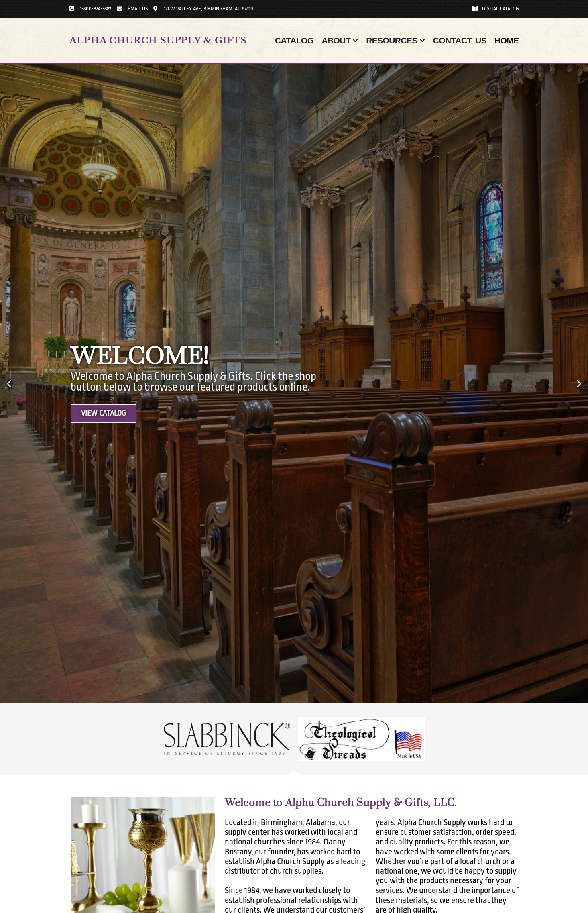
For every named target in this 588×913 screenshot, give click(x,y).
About (340, 41)
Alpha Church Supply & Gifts (158, 40)
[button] (9, 384)
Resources (396, 41)
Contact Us (460, 40)
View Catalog (105, 414)
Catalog (294, 40)
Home (507, 40)
